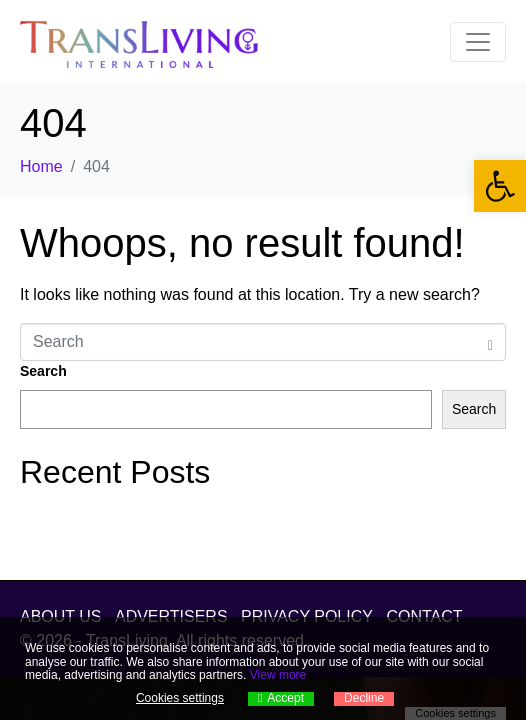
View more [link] (278, 675)
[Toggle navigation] (478, 42)
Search (43, 371)
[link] (500, 186)
